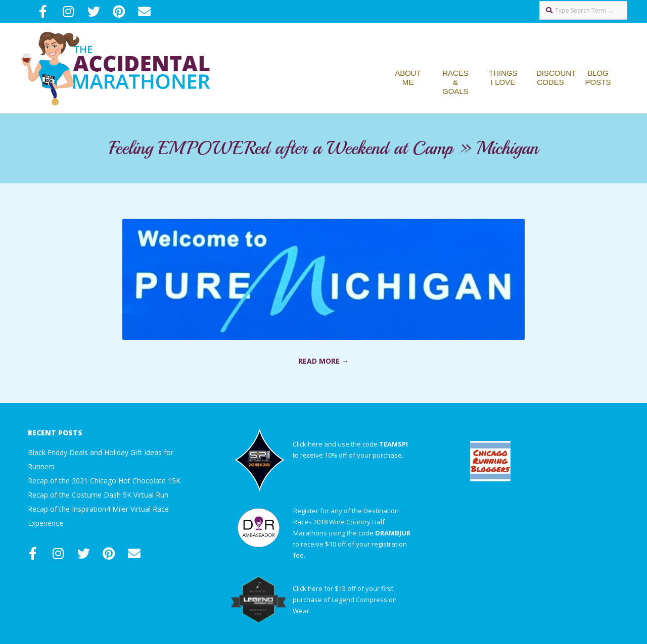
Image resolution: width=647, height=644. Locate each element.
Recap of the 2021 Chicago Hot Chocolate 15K (104, 481)
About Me (408, 78)
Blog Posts (598, 78)
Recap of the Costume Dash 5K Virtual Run (98, 495)
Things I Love (503, 78)
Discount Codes (556, 78)
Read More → (323, 361)
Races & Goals (455, 82)
